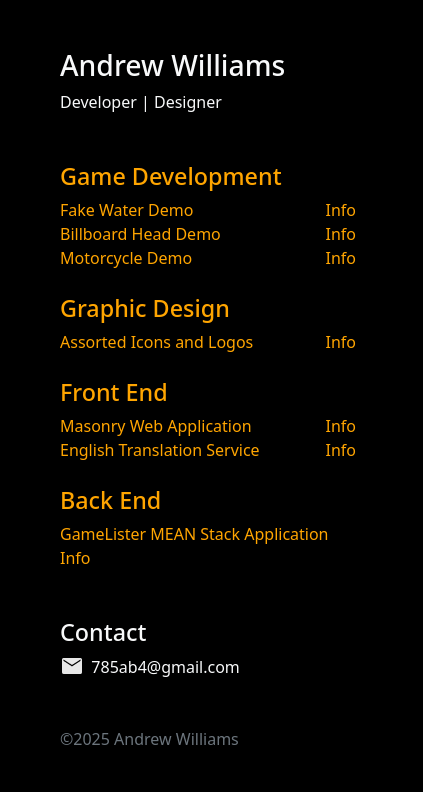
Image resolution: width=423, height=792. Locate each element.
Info (341, 210)
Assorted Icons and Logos (156, 342)
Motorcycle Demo (126, 258)
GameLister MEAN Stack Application (194, 534)
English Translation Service (160, 450)
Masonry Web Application (156, 426)
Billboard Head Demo (140, 234)
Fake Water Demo (126, 210)
